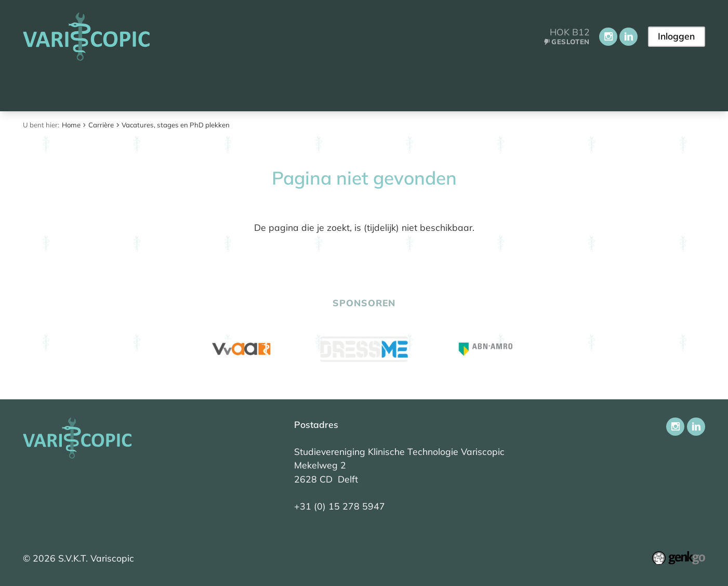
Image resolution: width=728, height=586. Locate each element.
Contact (558, 87)
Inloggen (676, 36)
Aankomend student (111, 87)
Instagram (607, 37)
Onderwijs (276, 87)
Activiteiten (349, 87)
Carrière (415, 87)
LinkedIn (627, 37)
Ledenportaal (486, 87)
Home (38, 88)
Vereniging (206, 87)
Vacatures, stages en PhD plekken (176, 125)
